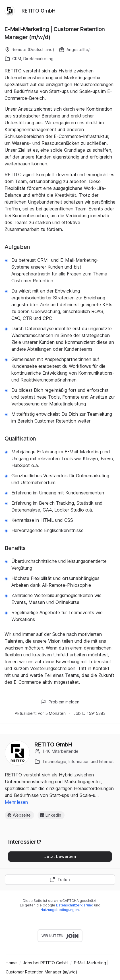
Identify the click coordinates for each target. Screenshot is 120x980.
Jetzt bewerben (60, 856)
